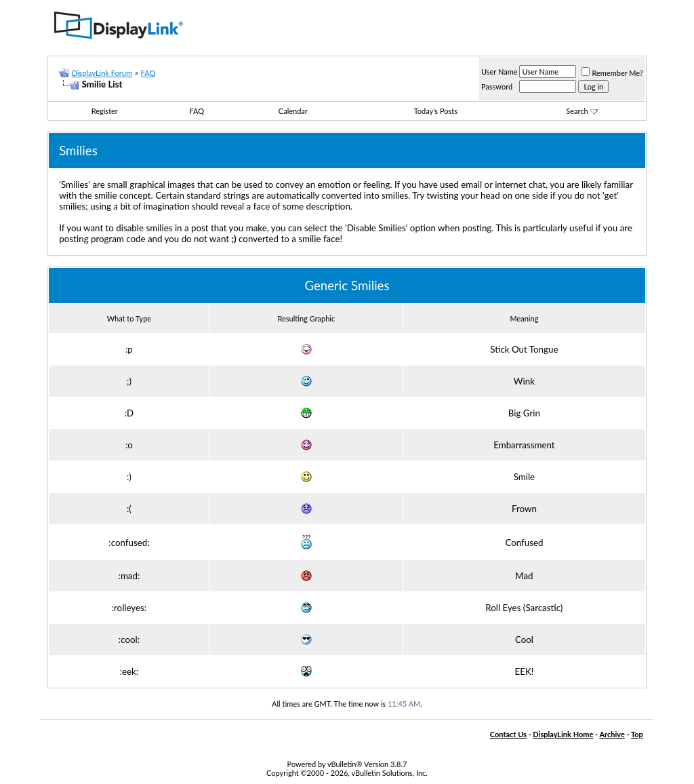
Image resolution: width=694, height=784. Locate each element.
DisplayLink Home (563, 734)
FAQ (148, 73)
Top (637, 734)
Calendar (293, 111)
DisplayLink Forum (102, 73)
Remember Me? (612, 73)
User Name (499, 72)
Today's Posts (436, 111)
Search (581, 111)
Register (105, 111)
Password (497, 86)
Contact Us (508, 734)
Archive (612, 734)
